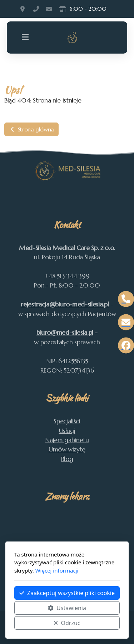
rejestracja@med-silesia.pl (49, 9)
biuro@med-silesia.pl (65, 333)
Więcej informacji (57, 570)
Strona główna (31, 129)
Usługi (67, 431)
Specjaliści (67, 421)
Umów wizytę (67, 449)
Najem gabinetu (67, 440)
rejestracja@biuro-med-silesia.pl (65, 304)
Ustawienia (67, 608)
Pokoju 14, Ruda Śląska (23, 9)
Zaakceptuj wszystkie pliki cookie (67, 593)
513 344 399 (36, 9)
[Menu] (25, 38)
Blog (67, 459)
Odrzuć (67, 623)
